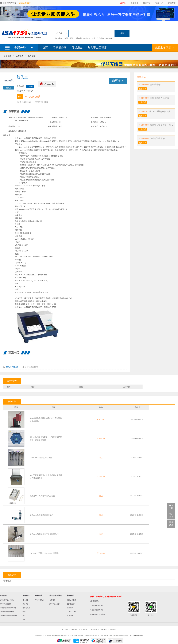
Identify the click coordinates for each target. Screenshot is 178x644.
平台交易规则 (40, 600)
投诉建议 (171, 524)
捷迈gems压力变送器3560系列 (41, 515)
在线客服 (172, 3)
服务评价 (12, 575)
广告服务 (84, 629)
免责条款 (113, 629)
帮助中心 (147, 3)
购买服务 (118, 81)
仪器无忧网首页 (9, 3)
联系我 (9, 88)
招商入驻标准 (72, 600)
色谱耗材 (87, 38)
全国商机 (70, 608)
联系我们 (74, 629)
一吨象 (30, 86)
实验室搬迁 (110, 38)
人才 (24, 619)
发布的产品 (12, 381)
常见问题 (70, 615)
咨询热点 (94, 629)
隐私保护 (104, 629)
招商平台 (159, 3)
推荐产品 (12, 401)
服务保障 (39, 596)
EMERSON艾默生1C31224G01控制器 (44, 553)
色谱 (66, 38)
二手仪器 (78, 38)
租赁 (24, 612)
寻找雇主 (77, 48)
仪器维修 (100, 38)
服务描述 (32, 56)
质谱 (71, 38)
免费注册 (134, 3)
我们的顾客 (71, 604)
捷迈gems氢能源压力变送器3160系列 (44, 534)
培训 (94, 38)
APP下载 (171, 507)
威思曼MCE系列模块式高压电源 (42, 496)
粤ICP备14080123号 (136, 635)
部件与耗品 (26, 608)
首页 (45, 48)
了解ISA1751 (71, 612)
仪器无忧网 (33, 367)
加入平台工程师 (97, 48)
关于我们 (52, 600)
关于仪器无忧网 (56, 596)
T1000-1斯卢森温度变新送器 (41, 458)
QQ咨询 (171, 515)
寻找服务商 (60, 48)
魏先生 (22, 77)
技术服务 (20, 56)
